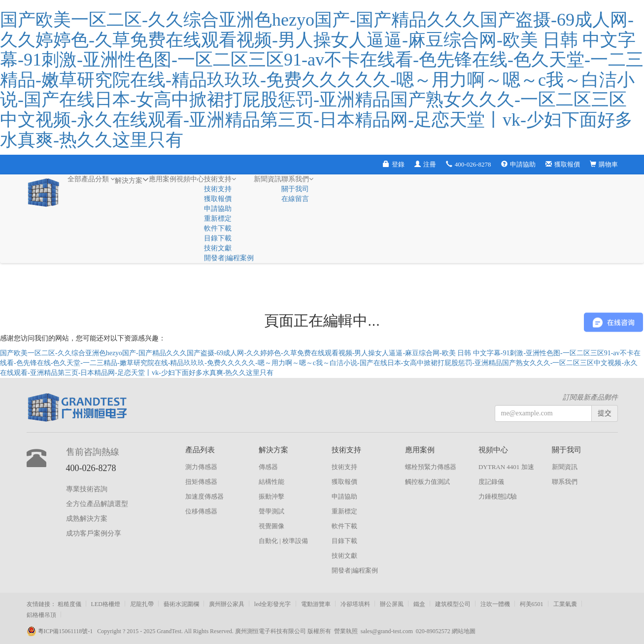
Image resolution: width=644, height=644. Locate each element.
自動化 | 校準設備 (283, 541)
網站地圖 (464, 631)
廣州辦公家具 (227, 604)
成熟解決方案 (87, 519)
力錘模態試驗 (498, 496)
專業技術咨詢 (87, 489)
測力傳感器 (201, 467)
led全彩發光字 (273, 604)
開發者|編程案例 (229, 258)
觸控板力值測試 (427, 482)
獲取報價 (563, 164)
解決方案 (132, 179)
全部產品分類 (91, 179)
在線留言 (295, 199)
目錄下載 (218, 238)
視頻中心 (190, 179)
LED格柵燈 (106, 604)
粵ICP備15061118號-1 (62, 631)
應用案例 (163, 179)
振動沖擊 (271, 496)
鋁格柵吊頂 (41, 615)
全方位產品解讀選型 (97, 504)
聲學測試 (271, 511)
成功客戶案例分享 (94, 533)
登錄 (394, 164)
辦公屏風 (392, 604)
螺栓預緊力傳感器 (431, 467)
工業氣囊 (565, 604)
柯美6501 (532, 604)
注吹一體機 (495, 604)
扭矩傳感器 (201, 482)
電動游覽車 (316, 604)
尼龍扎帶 (142, 604)
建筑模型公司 (453, 604)
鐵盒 (419, 604)
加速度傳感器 (204, 496)
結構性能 (271, 482)
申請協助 (518, 164)
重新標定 (218, 219)
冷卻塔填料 (355, 604)
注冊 (425, 164)
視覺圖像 (271, 526)
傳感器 (268, 467)
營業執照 (346, 631)
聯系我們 (297, 179)
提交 (605, 413)
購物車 (604, 164)
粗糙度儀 (69, 604)
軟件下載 (218, 228)
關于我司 (295, 189)
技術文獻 (218, 248)
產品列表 (200, 450)
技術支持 (220, 179)
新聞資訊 (268, 179)
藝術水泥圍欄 (181, 604)
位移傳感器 (201, 511)
